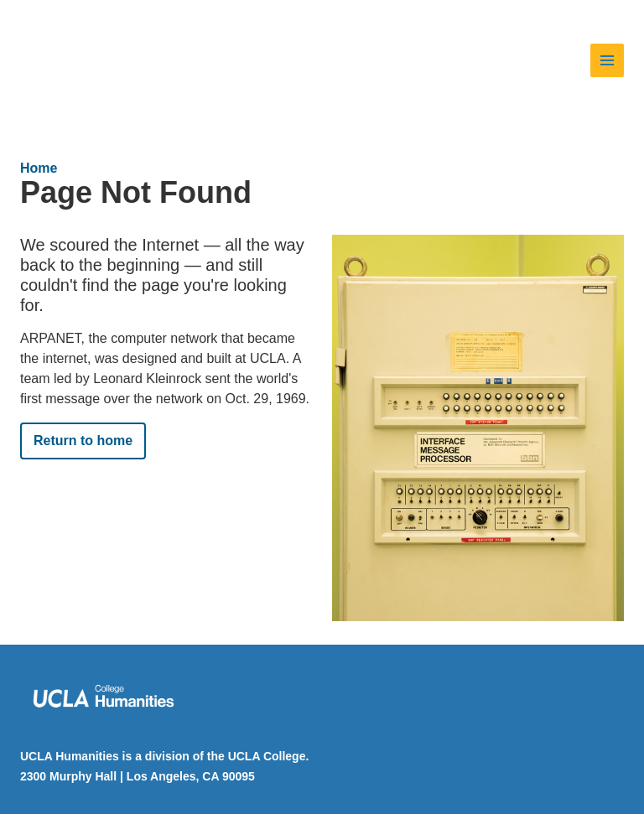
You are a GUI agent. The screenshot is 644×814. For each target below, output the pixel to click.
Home (39, 168)
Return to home (83, 441)
